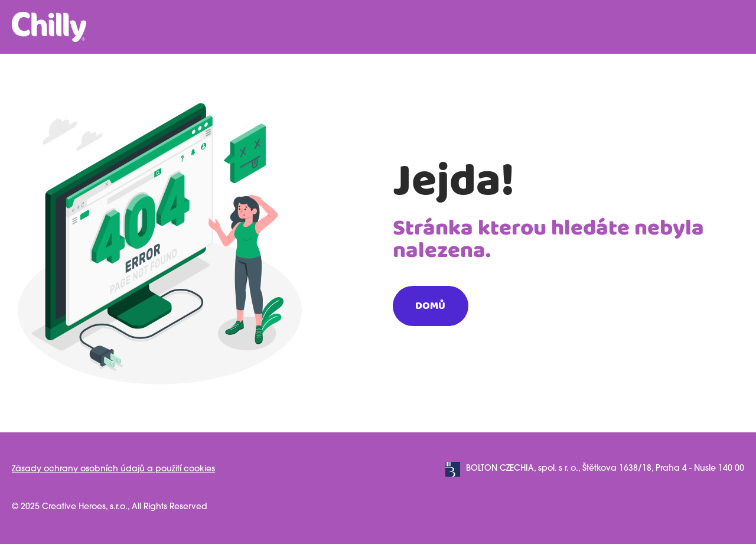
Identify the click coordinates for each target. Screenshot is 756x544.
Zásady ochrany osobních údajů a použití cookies (113, 469)
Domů (430, 306)
